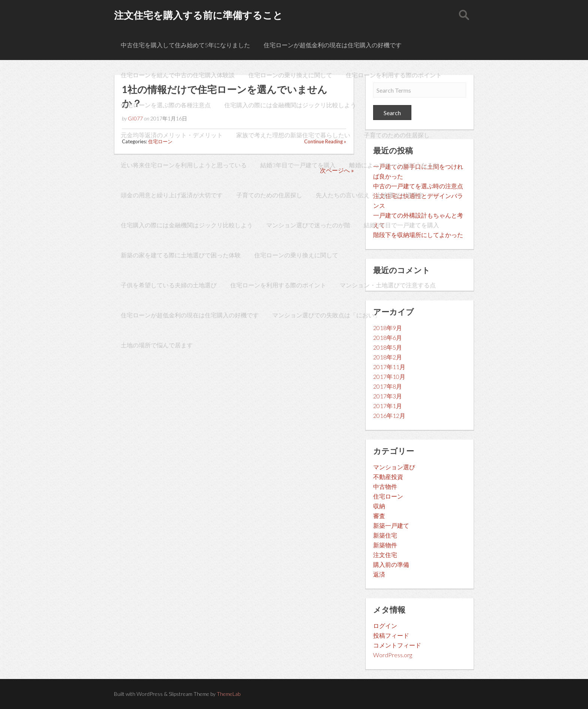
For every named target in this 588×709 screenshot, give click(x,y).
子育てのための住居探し (397, 135)
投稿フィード (391, 635)
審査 (379, 516)
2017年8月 (388, 386)
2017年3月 (388, 396)
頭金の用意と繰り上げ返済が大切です (172, 195)
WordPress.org (393, 655)
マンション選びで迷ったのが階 (308, 225)
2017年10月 (389, 376)
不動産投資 (388, 477)
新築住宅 (385, 535)
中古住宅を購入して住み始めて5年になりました (185, 45)
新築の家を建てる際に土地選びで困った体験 (181, 255)
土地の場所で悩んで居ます (157, 345)
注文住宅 (385, 555)
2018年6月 (388, 337)
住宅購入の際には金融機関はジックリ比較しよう (290, 105)
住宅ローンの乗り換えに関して (290, 75)
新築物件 (385, 545)
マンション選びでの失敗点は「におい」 (326, 315)
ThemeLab (229, 694)
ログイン (385, 626)
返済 (379, 574)
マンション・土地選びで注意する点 (388, 285)
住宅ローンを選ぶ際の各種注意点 (166, 105)
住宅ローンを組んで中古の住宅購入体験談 (178, 75)
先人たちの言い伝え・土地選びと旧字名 (370, 195)
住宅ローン (388, 496)
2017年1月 (388, 406)
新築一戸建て (391, 525)
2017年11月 (389, 367)
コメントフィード (397, 645)
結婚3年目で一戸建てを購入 (298, 165)
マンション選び (394, 467)
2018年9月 (388, 328)
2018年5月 (388, 347)
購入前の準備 (391, 564)
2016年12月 (389, 415)
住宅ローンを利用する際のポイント (394, 75)
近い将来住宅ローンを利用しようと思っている (184, 165)
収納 (379, 506)
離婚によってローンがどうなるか (394, 165)
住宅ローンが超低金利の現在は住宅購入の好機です (333, 45)
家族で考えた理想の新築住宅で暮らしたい (293, 135)
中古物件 (385, 486)
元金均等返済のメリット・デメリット (172, 135)
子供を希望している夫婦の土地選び (169, 285)
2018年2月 (388, 357)
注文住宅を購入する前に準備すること (198, 15)
